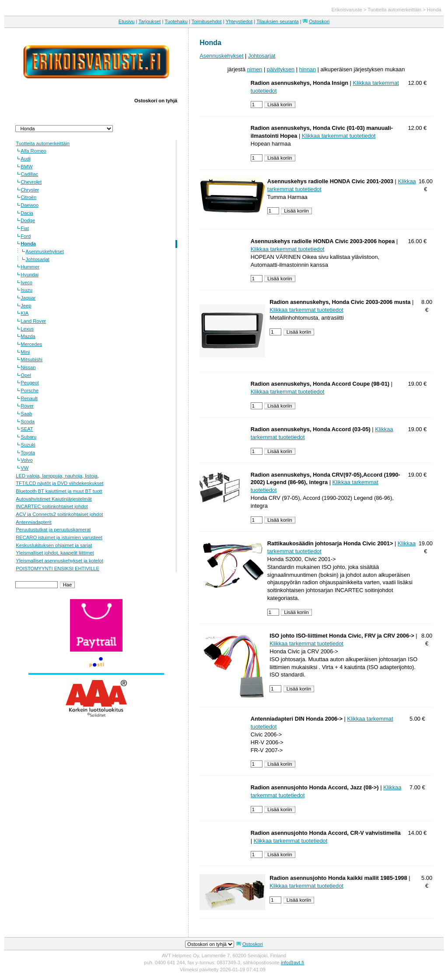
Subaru (28, 437)
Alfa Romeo (33, 151)
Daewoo (30, 205)
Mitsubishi (31, 359)
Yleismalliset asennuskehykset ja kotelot (59, 561)
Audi (25, 159)
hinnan (308, 69)
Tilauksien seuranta (278, 21)
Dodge (28, 220)
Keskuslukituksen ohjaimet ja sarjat (54, 545)
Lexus (27, 329)
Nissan (28, 367)
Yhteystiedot (239, 21)
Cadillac (29, 174)
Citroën (28, 197)
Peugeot (30, 383)
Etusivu (127, 21)
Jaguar (28, 298)
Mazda (28, 336)
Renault (29, 398)
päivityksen (281, 69)
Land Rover (33, 321)
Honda (434, 10)
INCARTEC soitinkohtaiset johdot (52, 506)
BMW (26, 167)
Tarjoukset (149, 21)
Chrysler (30, 190)
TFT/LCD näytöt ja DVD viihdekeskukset (59, 483)
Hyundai (30, 275)
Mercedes (31, 344)
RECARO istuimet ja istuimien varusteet (59, 537)
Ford (26, 236)
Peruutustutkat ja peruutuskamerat (53, 530)
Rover (27, 406)
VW (24, 468)
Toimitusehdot (207, 21)
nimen (255, 69)
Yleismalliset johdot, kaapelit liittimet (55, 553)
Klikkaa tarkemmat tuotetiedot (339, 136)
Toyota (28, 453)
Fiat (25, 228)
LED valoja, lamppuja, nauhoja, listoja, (57, 476)
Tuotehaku (176, 21)
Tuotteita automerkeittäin (394, 10)
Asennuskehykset (45, 251)
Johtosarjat (37, 259)
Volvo (26, 460)
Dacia (27, 213)
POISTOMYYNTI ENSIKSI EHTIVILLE (58, 568)
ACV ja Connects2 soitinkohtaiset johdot (59, 514)
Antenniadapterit (33, 522)
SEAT (27, 429)
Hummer (30, 267)
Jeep (26, 306)
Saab (26, 414)
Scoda (28, 422)
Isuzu (26, 290)
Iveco (26, 282)
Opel (26, 375)
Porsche (30, 391)
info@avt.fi (292, 963)
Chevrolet (31, 182)
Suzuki (28, 445)
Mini (25, 352)
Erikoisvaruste (347, 10)
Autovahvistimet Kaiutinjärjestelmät (54, 499)
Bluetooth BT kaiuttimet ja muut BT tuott (59, 491)
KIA (24, 313)
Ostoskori (319, 21)
